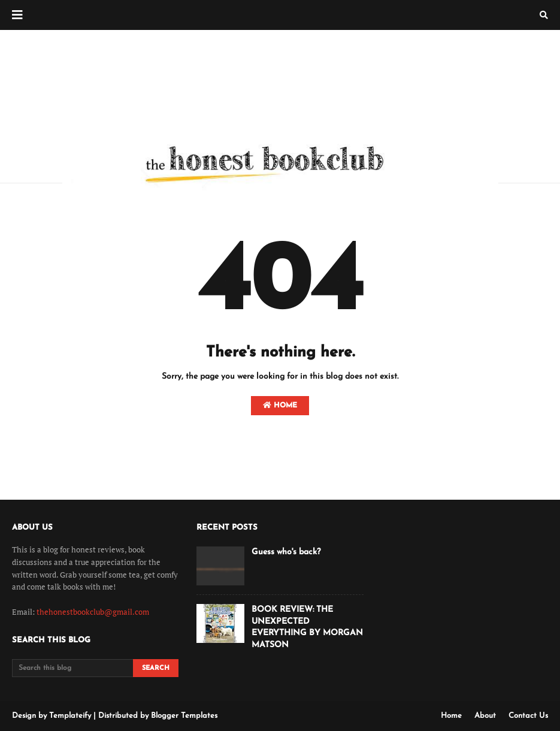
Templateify (70, 716)
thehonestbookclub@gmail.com (93, 612)
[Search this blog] (72, 668)
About (485, 716)
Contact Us (528, 716)
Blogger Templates (184, 716)
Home (280, 405)
